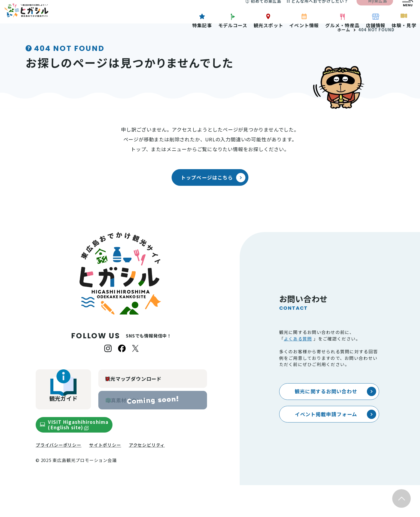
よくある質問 (298, 371)
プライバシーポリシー (59, 477)
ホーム (344, 61)
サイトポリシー (105, 477)
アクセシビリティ (147, 477)
